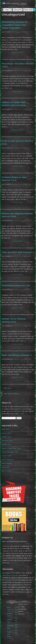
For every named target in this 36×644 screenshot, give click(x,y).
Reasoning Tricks (7, 441)
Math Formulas (6, 471)
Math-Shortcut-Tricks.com (10, 575)
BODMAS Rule (6, 444)
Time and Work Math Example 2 (18, 252)
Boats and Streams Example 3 (17, 355)
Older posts (6, 388)
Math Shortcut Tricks (11, 394)
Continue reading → (18, 53)
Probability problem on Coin (16, 286)
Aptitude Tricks (6, 437)
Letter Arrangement (8, 460)
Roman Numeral (7, 463)
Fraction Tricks (6, 456)
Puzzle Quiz (6, 467)
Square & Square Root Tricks (11, 448)
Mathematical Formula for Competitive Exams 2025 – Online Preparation (15, 25)
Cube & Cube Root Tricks (10, 452)
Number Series (6, 433)
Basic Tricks (6, 429)
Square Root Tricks (9, 634)
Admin (30, 32)
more (22, 414)
